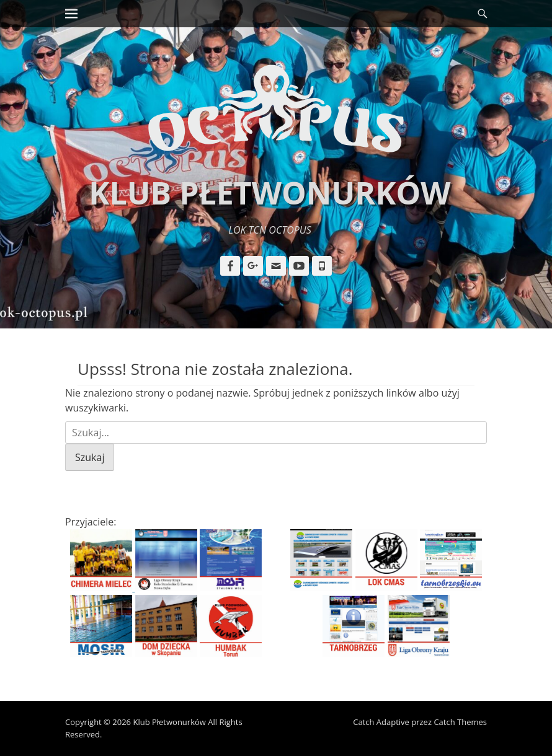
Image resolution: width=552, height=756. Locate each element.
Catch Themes (460, 722)
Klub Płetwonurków (269, 193)
